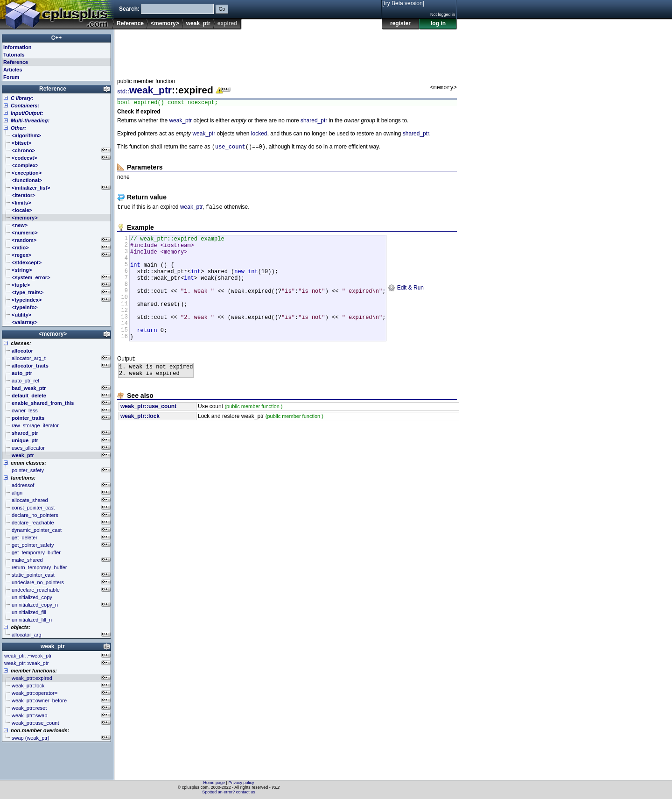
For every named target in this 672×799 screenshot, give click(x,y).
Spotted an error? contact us (229, 792)
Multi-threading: (30, 120)
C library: (22, 98)
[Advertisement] (287, 51)
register (400, 23)
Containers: (25, 106)
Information (17, 47)
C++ (57, 38)
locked (259, 135)
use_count (230, 149)
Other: (18, 128)
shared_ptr (314, 122)
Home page (214, 783)
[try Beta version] (403, 3)
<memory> (165, 23)
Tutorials (14, 55)
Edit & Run (406, 302)
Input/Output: (27, 113)
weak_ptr (198, 23)
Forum (11, 77)
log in (438, 23)
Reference (130, 23)
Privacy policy (241, 783)
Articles (13, 70)
